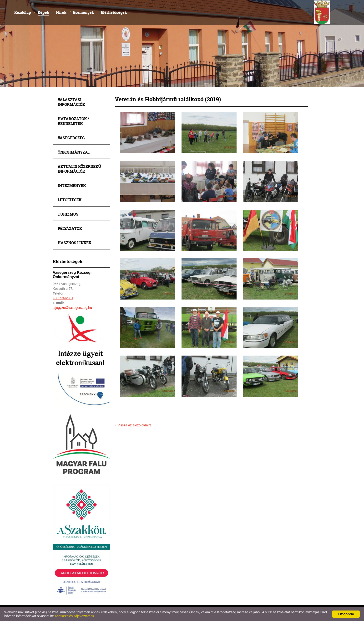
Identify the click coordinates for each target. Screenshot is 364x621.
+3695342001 (63, 298)
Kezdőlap (23, 12)
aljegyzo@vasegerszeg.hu (72, 308)
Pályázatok (70, 228)
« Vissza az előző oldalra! (134, 425)
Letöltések (70, 200)
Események (83, 12)
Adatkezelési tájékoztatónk (74, 616)
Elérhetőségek (114, 12)
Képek (43, 12)
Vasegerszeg (71, 138)
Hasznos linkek (74, 243)
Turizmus (68, 214)
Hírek (61, 12)
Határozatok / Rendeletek (73, 121)
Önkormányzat (74, 152)
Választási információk (71, 102)
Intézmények (72, 185)
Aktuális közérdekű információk (79, 169)
